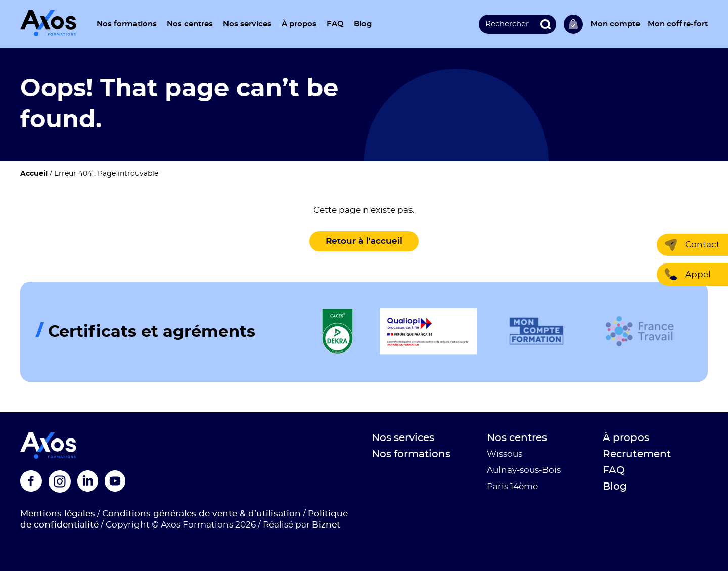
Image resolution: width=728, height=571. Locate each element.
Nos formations (127, 24)
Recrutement (637, 454)
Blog (363, 24)
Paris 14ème (512, 486)
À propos (299, 24)
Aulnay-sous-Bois (524, 470)
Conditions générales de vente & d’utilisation (201, 514)
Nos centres (190, 24)
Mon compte (615, 24)
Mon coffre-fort (678, 24)
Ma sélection (573, 24)
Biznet (326, 525)
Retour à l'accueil (364, 241)
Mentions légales (58, 514)
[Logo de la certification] (338, 332)
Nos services (247, 24)
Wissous (505, 454)
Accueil (34, 174)
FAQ (335, 24)
